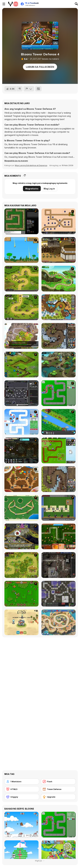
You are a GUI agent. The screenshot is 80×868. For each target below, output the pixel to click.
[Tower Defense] (58, 789)
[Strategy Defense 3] (59, 422)
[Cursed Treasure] (59, 479)
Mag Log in (49, 189)
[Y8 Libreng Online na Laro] (13, 4)
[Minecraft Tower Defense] (59, 508)
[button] (16, 161)
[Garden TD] (59, 450)
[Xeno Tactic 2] (21, 450)
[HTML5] (22, 789)
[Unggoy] (22, 797)
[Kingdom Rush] (21, 279)
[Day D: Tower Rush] (59, 622)
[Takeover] (21, 336)
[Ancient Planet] (21, 365)
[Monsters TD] (21, 536)
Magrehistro (32, 189)
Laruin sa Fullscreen (40, 67)
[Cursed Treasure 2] (59, 307)
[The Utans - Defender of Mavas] (21, 565)
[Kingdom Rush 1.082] (21, 307)
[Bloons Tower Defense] (59, 393)
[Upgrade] (58, 797)
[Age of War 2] (59, 250)
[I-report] (29, 89)
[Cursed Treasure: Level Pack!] (59, 336)
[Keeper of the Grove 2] (59, 365)
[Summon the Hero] (21, 594)
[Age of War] (21, 250)
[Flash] (58, 781)
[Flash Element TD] (21, 221)
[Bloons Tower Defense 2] (21, 422)
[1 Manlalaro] (22, 781)
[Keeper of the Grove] (59, 279)
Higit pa (40, 861)
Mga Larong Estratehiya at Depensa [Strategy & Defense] (31, 165)
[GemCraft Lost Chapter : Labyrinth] (59, 565)
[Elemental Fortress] (21, 622)
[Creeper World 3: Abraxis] (59, 594)
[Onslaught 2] (59, 221)
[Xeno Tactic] (21, 393)
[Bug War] (21, 508)
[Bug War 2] (21, 479)
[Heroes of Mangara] (59, 536)
